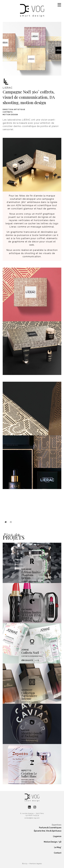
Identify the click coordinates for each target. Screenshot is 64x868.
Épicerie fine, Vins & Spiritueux (48, 831)
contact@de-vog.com (32, 818)
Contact (58, 853)
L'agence (57, 836)
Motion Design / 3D (53, 842)
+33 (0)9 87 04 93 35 (32, 815)
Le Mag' (58, 847)
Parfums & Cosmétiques (50, 828)
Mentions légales (36, 864)
